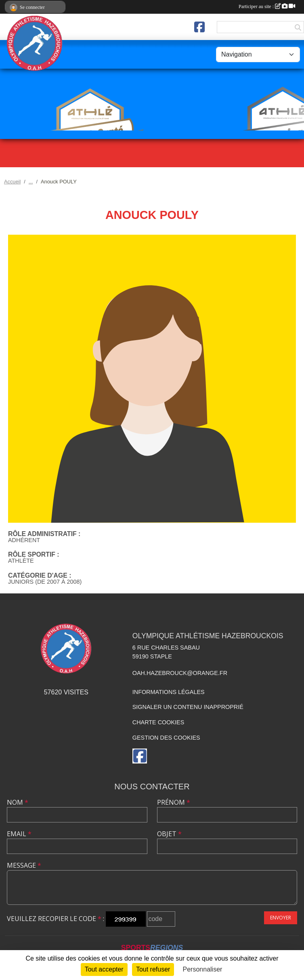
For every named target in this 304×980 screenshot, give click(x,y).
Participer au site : (267, 6)
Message (24, 865)
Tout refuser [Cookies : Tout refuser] (153, 969)
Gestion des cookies (166, 738)
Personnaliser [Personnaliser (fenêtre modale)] (203, 969)
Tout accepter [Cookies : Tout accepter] (104, 969)
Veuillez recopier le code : (56, 919)
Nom (18, 802)
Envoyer (281, 918)
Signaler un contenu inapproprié (188, 707)
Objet (169, 834)
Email (19, 834)
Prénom (174, 802)
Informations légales (169, 692)
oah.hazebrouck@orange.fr (180, 673)
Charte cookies (158, 722)
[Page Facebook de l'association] (199, 27)
